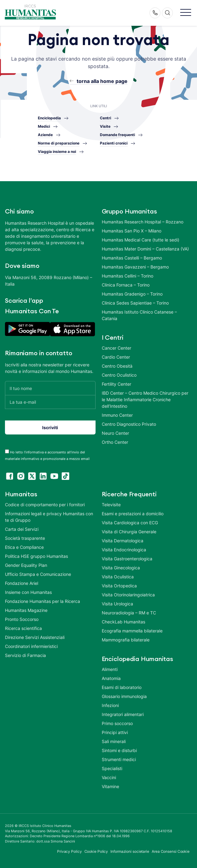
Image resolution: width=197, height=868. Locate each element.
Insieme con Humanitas (28, 592)
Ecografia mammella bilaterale (132, 631)
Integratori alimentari (123, 714)
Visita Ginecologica (121, 568)
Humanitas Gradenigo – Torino (132, 294)
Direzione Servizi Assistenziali (35, 637)
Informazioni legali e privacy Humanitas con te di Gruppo (49, 517)
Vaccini (109, 777)
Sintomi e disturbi (119, 750)
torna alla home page (102, 81)
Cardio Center (116, 357)
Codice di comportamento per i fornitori (45, 505)
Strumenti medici (119, 759)
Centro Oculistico (119, 375)
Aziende (45, 135)
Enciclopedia (49, 118)
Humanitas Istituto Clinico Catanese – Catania (139, 315)
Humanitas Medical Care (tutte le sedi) (141, 240)
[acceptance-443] (7, 451)
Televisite (111, 505)
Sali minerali (114, 741)
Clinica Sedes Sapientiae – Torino (135, 303)
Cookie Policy (96, 851)
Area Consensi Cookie (171, 851)
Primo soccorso (117, 723)
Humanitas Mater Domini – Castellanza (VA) (145, 249)
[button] (186, 13)
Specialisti (112, 768)
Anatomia (111, 678)
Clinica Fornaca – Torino (126, 285)
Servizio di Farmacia (25, 655)
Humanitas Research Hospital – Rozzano (143, 222)
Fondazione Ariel (22, 583)
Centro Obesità (117, 366)
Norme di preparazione (59, 143)
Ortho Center (115, 442)
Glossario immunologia (124, 696)
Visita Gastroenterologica (127, 559)
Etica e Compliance (24, 547)
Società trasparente (25, 538)
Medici (44, 126)
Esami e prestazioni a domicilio (133, 514)
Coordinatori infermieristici (31, 646)
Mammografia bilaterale (126, 640)
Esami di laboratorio (122, 687)
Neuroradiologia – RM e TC (129, 613)
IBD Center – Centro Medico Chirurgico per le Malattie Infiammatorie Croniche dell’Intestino (145, 400)
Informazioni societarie (130, 851)
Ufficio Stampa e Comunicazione (38, 574)
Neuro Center (115, 433)
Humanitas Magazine (26, 610)
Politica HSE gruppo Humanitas (36, 556)
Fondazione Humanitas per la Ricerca (43, 601)
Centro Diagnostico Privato (129, 424)
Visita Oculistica (118, 577)
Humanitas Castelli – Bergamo (132, 258)
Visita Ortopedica (119, 586)
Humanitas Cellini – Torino (128, 276)
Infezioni (110, 705)
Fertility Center (116, 384)
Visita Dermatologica (123, 541)
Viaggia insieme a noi (57, 152)
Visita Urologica (117, 604)
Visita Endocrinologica (124, 550)
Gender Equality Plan (26, 565)
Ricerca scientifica (23, 628)
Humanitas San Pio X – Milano (132, 231)
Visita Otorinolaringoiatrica (128, 595)
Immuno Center (117, 415)
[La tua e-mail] (50, 402)
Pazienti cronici (114, 143)
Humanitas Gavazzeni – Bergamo (135, 267)
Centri (105, 118)
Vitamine (110, 786)
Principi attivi (115, 732)
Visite (105, 126)
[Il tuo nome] (50, 388)
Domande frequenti (117, 135)
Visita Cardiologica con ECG (130, 523)
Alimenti (110, 669)
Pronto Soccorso (22, 619)
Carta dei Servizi (22, 529)
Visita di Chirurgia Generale (129, 532)
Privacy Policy (69, 851)
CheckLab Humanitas (123, 622)
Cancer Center (116, 348)
